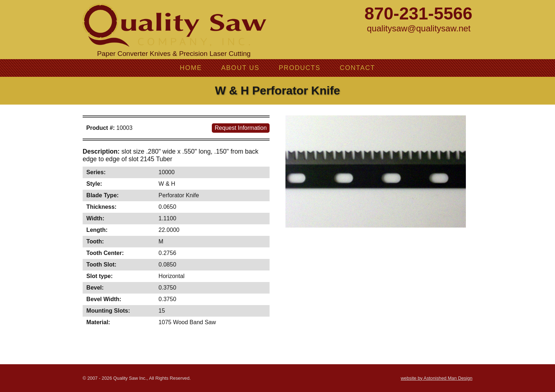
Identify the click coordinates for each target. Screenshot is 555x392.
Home (191, 68)
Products (300, 68)
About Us (240, 68)
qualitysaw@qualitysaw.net (419, 28)
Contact (357, 68)
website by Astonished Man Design (437, 378)
